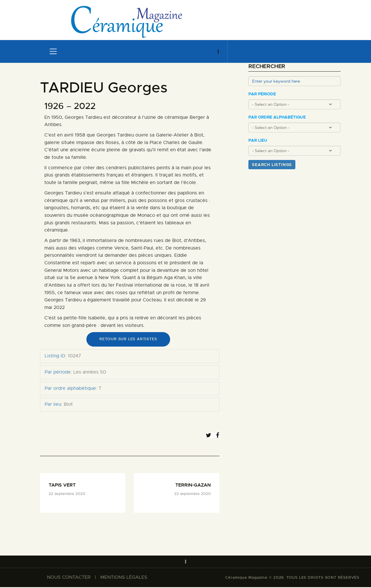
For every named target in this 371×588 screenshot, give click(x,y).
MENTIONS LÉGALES (124, 578)
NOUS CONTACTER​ (69, 578)
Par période (262, 94)
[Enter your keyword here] (294, 81)
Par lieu (258, 140)
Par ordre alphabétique (277, 117)
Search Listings (272, 165)
